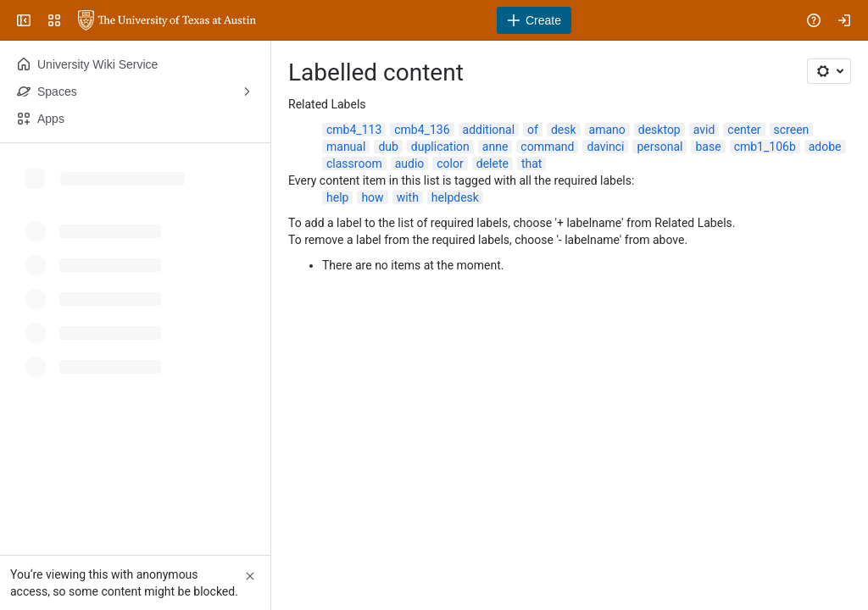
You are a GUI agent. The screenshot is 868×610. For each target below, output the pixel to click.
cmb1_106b (765, 147)
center (744, 130)
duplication (440, 147)
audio (410, 164)
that (532, 164)
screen (792, 130)
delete (492, 164)
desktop (659, 130)
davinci (605, 147)
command (547, 147)
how (372, 197)
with (408, 197)
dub (388, 147)
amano (607, 130)
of (533, 130)
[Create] (534, 20)
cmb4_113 (354, 130)
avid (704, 130)
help (337, 197)
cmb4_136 (422, 130)
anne (495, 147)
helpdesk (455, 197)
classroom (354, 164)
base (708, 147)
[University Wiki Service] (167, 20)
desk (564, 130)
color (450, 164)
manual (346, 147)
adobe (825, 147)
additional (489, 130)
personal (659, 147)
